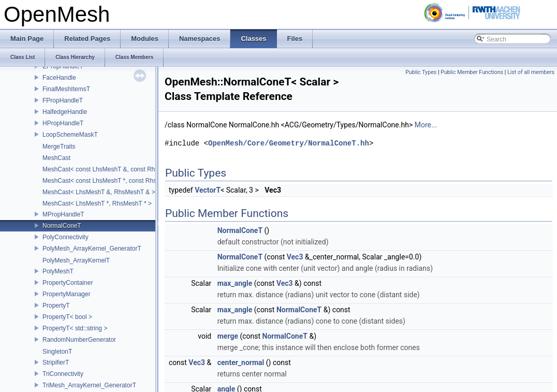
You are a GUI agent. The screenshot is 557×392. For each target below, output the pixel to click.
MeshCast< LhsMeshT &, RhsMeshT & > (99, 192)
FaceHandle (59, 78)
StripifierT (56, 362)
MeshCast (56, 158)
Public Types (421, 72)
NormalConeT (62, 226)
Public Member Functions (472, 72)
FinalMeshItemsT (66, 89)
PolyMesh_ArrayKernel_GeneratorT (92, 249)
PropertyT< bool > (67, 317)
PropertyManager (67, 294)
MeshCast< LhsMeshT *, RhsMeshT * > (97, 204)
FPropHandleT (63, 100)
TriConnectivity (63, 374)
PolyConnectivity (65, 237)
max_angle (235, 283)
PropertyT (56, 306)
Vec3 (295, 257)
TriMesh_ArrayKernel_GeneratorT (89, 385)
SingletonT (57, 352)
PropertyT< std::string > (75, 328)
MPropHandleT (63, 214)
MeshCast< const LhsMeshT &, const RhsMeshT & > (115, 169)
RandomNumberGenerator (79, 340)
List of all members (531, 72)
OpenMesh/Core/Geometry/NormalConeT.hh (289, 143)
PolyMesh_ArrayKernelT (76, 260)
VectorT (208, 190)
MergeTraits (59, 147)
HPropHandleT (63, 123)
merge (228, 336)
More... (426, 125)
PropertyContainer (68, 283)
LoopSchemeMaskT (70, 135)
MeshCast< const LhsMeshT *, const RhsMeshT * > (114, 181)
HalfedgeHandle (65, 112)
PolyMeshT (58, 271)
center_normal (241, 362)
